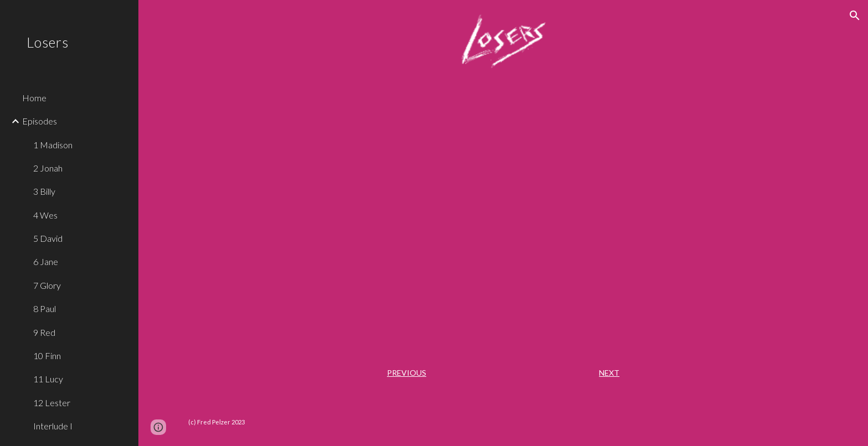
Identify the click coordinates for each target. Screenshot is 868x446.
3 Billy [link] (44, 191)
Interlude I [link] (53, 426)
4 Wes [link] (45, 215)
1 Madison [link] (53, 145)
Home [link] (34, 98)
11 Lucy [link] (48, 379)
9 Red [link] (44, 332)
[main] (503, 373)
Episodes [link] (40, 121)
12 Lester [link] (52, 403)
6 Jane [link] (46, 261)
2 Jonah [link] (48, 168)
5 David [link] (48, 238)
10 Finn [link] (47, 356)
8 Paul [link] (45, 308)
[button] (855, 15)
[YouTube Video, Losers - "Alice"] (503, 216)
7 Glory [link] (47, 285)
